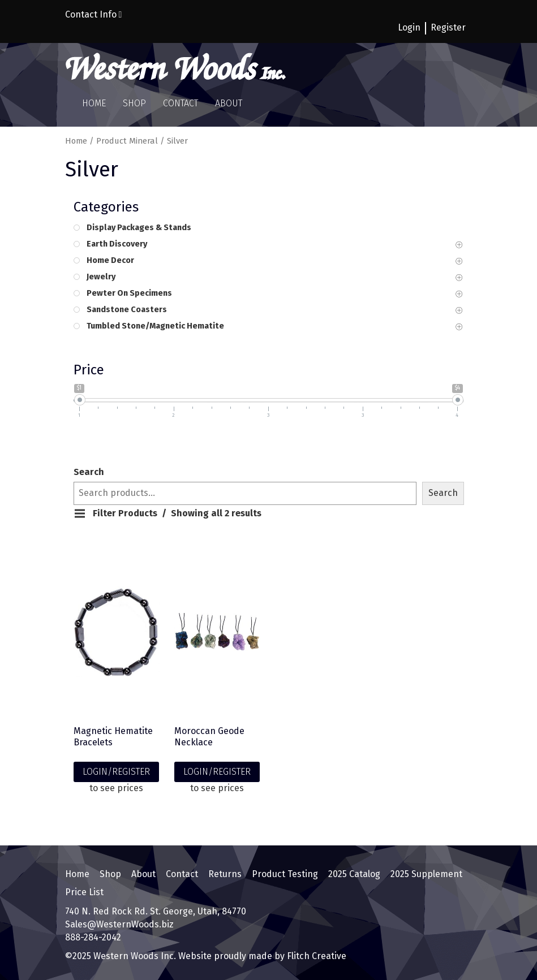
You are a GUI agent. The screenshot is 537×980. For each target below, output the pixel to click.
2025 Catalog (354, 874)
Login (409, 27)
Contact (181, 103)
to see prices (116, 788)
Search (89, 472)
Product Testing (285, 874)
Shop (134, 103)
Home (94, 103)
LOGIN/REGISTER (116, 772)
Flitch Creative (315, 956)
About (229, 103)
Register (448, 27)
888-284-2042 (93, 937)
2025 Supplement (426, 874)
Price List (84, 892)
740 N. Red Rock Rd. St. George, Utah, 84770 (156, 911)
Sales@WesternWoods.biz (119, 924)
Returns (225, 874)
